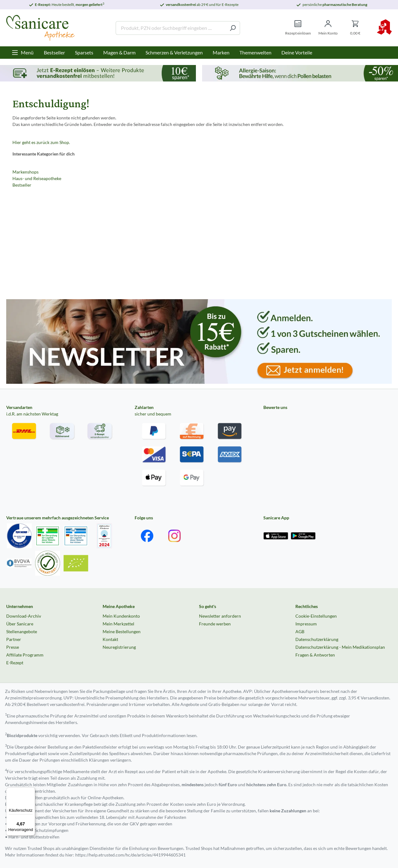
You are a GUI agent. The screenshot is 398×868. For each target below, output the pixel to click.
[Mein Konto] (328, 28)
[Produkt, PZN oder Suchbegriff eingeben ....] (171, 28)
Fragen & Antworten (315, 655)
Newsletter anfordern (220, 616)
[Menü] (23, 53)
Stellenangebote (22, 631)
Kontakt (110, 639)
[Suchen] (233, 28)
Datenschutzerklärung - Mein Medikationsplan (340, 647)
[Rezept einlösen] (298, 28)
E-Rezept (15, 663)
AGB (300, 631)
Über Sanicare (20, 624)
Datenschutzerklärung (317, 639)
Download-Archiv (24, 616)
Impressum (306, 624)
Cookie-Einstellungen (316, 616)
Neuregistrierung (119, 647)
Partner (14, 639)
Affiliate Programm (25, 655)
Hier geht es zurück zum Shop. (41, 142)
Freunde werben (215, 624)
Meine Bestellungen (122, 631)
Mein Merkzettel (118, 624)
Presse (13, 647)
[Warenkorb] (355, 28)
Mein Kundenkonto (121, 616)
